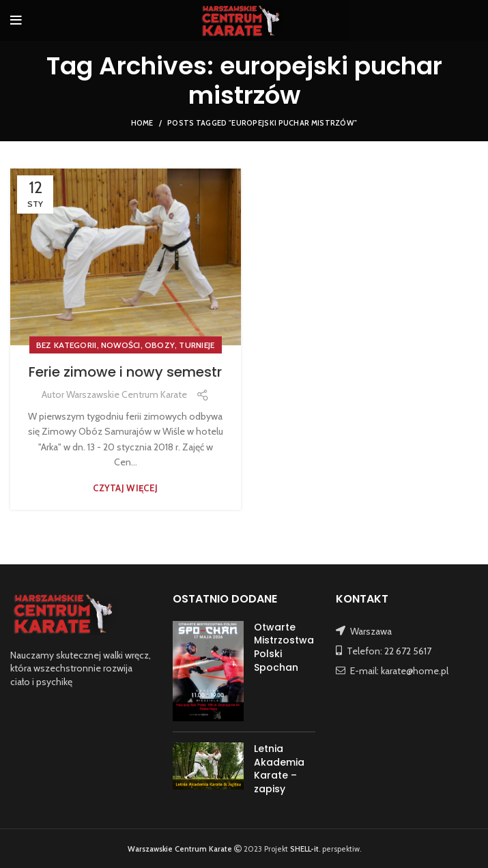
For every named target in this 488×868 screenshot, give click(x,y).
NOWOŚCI (121, 345)
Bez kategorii (67, 345)
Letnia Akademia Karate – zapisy (279, 769)
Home (142, 123)
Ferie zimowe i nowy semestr (125, 372)
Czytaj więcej (125, 488)
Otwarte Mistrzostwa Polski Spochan (284, 647)
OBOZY (160, 345)
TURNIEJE (197, 345)
